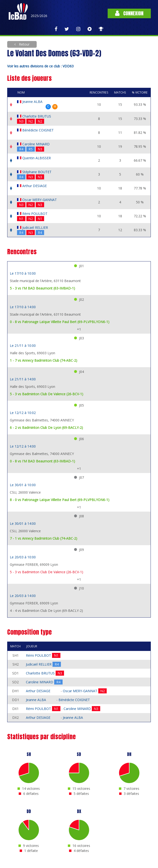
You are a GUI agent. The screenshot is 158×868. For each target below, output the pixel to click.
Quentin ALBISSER (37, 158)
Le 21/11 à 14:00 (23, 379)
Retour (24, 44)
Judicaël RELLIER (35, 227)
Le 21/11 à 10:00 (23, 345)
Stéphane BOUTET (37, 172)
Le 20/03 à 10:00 (23, 557)
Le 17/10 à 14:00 (23, 307)
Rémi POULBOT (35, 214)
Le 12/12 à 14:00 (23, 446)
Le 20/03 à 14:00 (23, 596)
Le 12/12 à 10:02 (23, 413)
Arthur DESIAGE (35, 186)
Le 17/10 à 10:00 (23, 273)
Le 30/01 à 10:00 (23, 485)
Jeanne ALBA (32, 102)
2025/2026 (39, 16)
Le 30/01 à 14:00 (23, 523)
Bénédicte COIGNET (38, 130)
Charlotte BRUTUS (37, 116)
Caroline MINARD (36, 144)
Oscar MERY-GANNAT (40, 200)
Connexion (129, 13)
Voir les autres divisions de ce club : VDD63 (40, 66)
